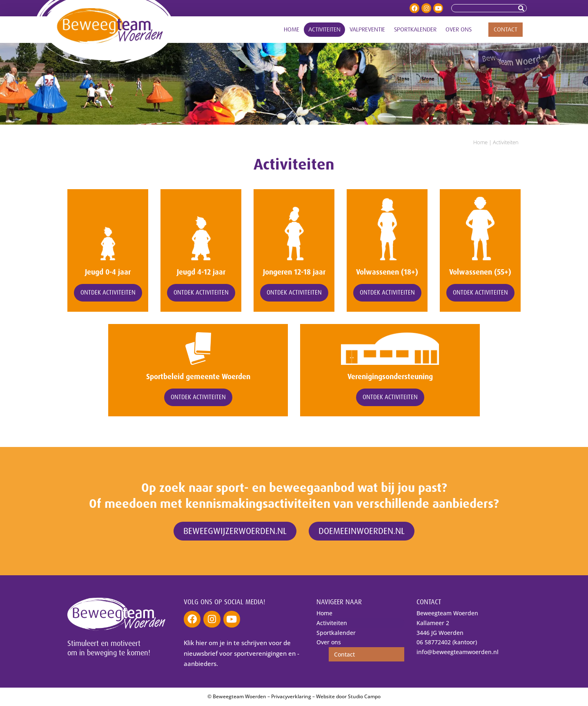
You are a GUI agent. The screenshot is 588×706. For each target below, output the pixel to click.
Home (292, 30)
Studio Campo (364, 697)
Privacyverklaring (291, 697)
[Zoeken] (522, 8)
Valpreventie (367, 30)
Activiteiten (324, 30)
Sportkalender (415, 30)
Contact (506, 30)
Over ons (459, 30)
